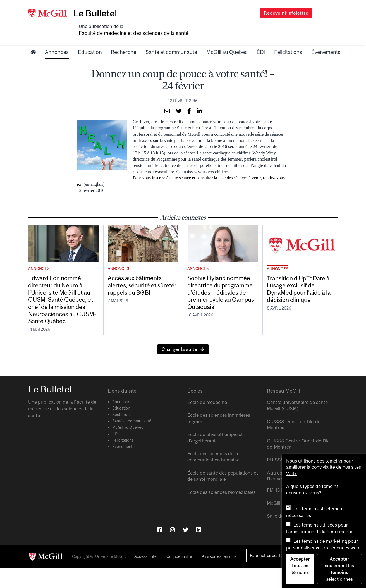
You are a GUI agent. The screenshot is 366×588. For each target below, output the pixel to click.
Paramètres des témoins (272, 576)
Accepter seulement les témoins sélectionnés (339, 569)
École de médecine (207, 423)
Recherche (124, 43)
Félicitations (288, 43)
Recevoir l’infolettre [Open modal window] (286, 13)
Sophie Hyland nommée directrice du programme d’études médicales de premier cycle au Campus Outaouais (220, 292)
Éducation (90, 43)
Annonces (57, 43)
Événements (326, 43)
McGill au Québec (227, 43)
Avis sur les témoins (219, 577)
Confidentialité (179, 577)
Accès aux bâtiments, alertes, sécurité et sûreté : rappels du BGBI (143, 283)
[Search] (323, 9)
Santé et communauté (171, 43)
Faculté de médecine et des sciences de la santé (175, 24)
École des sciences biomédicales (222, 513)
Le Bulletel (100, 13)
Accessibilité (145, 577)
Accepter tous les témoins (300, 566)
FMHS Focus (280, 510)
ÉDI (261, 43)
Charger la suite (180, 370)
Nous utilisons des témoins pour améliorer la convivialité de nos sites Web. (324, 467)
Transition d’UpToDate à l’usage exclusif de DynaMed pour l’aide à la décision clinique (302, 287)
